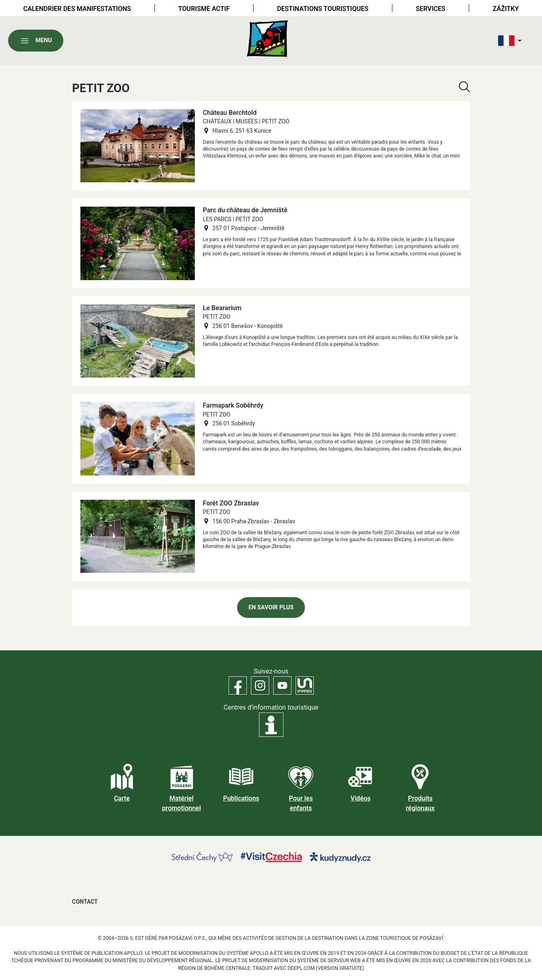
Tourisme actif (204, 9)
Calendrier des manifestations (77, 9)
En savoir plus (271, 608)
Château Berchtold (230, 113)
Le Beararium (222, 308)
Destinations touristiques (323, 9)
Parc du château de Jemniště (245, 210)
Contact (85, 902)
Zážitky (505, 9)
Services (431, 9)
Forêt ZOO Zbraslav (231, 503)
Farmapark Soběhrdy (233, 405)
